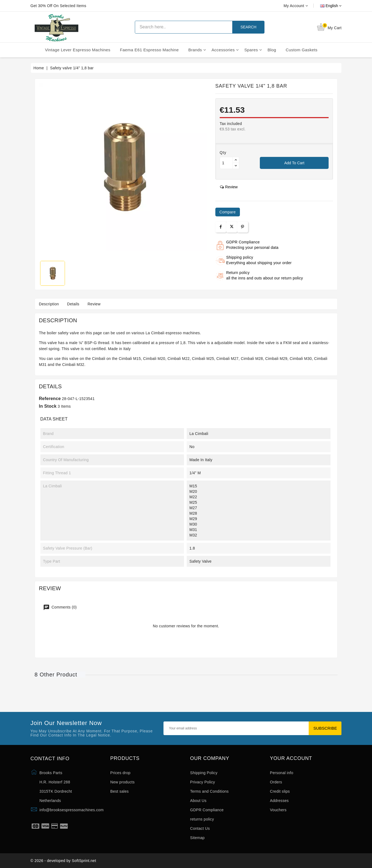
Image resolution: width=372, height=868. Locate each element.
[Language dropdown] (325, 6)
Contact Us (200, 828)
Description (49, 304)
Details (73, 304)
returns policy (202, 819)
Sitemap (197, 838)
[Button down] (236, 166)
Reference (50, 399)
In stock (48, 406)
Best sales (120, 791)
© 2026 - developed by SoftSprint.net (63, 861)
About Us (198, 801)
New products (122, 782)
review (229, 187)
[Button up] (236, 160)
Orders (276, 782)
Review (94, 304)
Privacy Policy (203, 782)
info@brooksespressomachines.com (72, 810)
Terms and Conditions (209, 791)
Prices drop (120, 773)
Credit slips (280, 791)
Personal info (282, 773)
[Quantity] (226, 163)
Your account (291, 758)
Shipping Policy (204, 773)
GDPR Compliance (207, 810)
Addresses (279, 801)
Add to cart (294, 163)
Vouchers (278, 810)
